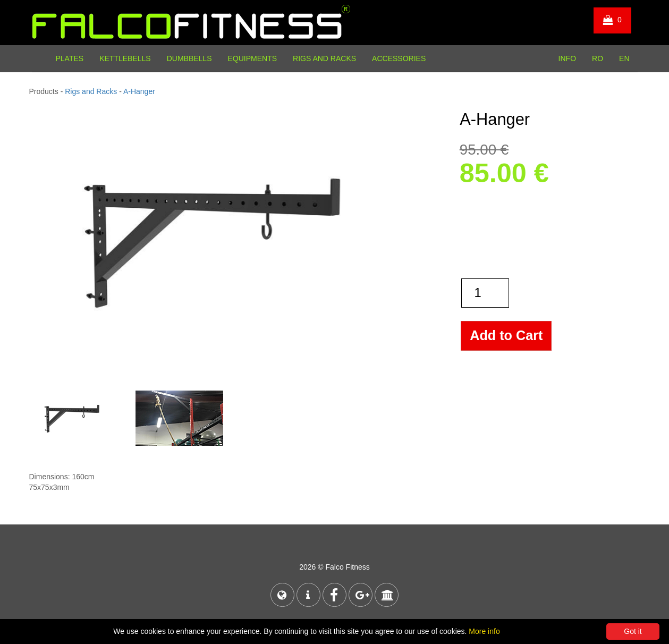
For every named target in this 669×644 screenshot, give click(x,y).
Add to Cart (506, 335)
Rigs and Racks (324, 58)
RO (598, 58)
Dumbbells (189, 58)
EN (624, 58)
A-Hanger (139, 91)
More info (484, 631)
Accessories (399, 58)
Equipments (252, 58)
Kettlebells (125, 58)
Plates (70, 58)
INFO (567, 58)
